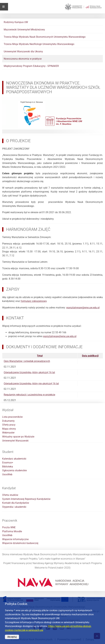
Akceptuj (12, 637)
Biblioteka (8, 467)
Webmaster (8, 433)
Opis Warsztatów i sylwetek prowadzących (27, 361)
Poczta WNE (9, 527)
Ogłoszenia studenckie (14, 470)
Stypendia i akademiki (14, 507)
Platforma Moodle (12, 531)
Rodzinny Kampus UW (16, 22)
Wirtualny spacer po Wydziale (18, 437)
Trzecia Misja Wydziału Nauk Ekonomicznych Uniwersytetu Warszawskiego (45, 37)
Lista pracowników (12, 417)
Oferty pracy (9, 425)
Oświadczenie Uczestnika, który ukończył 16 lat (29, 372)
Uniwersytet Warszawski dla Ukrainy (23, 51)
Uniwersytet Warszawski (15, 441)
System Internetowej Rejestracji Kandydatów (26, 499)
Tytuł (40, 356)
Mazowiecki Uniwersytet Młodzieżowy (24, 30)
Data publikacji (90, 356)
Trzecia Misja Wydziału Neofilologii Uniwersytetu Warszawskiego (39, 44)
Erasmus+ (8, 463)
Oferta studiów (10, 495)
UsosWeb (7, 474)
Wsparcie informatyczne (15, 539)
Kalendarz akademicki (14, 459)
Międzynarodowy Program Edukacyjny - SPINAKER (31, 66)
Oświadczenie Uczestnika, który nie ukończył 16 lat (31, 384)
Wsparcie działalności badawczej (20, 543)
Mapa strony (9, 429)
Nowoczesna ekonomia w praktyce (23, 59)
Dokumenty (8, 421)
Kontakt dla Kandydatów (16, 503)
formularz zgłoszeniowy (34, 301)
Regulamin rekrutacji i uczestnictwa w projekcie (29, 395)
